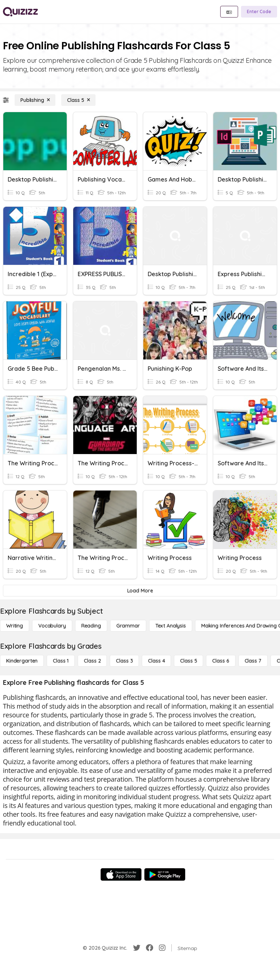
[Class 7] (253, 661)
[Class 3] (124, 661)
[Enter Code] (259, 12)
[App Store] (121, 874)
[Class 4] (156, 661)
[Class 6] (221, 661)
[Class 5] (78, 100)
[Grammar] (128, 626)
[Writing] (15, 626)
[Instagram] (162, 948)
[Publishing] (35, 100)
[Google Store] (165, 874)
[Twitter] (137, 948)
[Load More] (140, 591)
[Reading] (91, 626)
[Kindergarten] (22, 661)
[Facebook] (149, 948)
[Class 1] (61, 661)
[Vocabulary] (52, 626)
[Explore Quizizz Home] (20, 12)
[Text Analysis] (171, 626)
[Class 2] (92, 661)
